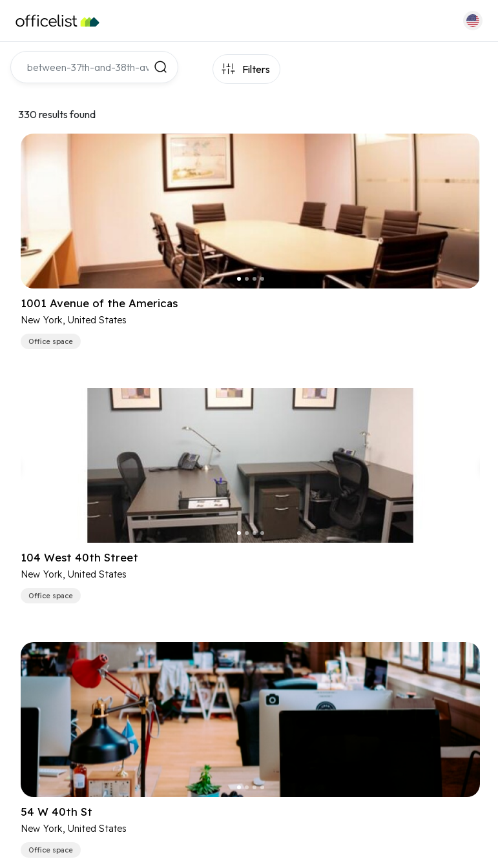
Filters (256, 69)
